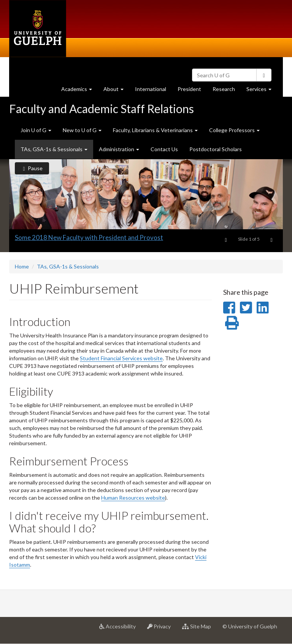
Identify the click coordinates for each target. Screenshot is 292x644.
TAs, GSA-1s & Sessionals (68, 266)
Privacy (162, 629)
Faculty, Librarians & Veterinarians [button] (155, 130)
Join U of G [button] (36, 130)
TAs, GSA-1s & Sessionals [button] (54, 149)
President (189, 89)
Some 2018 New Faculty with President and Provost (89, 237)
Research (227, 91)
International (151, 89)
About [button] (116, 91)
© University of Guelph (250, 626)
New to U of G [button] (82, 130)
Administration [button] (119, 149)
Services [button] (262, 91)
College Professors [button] (234, 130)
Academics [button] (79, 91)
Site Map (199, 629)
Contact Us (164, 149)
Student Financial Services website (121, 358)
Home (22, 266)
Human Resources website (133, 498)
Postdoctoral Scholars (216, 149)
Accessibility (120, 629)
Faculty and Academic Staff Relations (102, 109)
